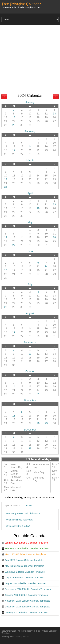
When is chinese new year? (19, 520)
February (30, 131)
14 (30, 146)
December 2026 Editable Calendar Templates (28, 607)
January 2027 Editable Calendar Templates (26, 613)
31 (6, 187)
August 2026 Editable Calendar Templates (26, 583)
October (30, 371)
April (30, 193)
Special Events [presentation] (12, 505)
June (30, 251)
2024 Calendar (30, 95)
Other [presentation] (29, 505)
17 (6, 179)
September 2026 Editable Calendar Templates (28, 589)
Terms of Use (15, 637)
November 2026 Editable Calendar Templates (28, 601)
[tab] (12, 506)
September (30, 343)
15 (14, 117)
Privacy (5, 637)
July (30, 284)
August (30, 313)
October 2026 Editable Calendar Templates (26, 595)
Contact (25, 637)
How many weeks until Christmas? (23, 513)
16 (6, 270)
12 (6, 237)
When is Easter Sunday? (18, 526)
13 (54, 114)
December (30, 430)
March (30, 160)
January (30, 102)
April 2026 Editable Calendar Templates (24, 560)
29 (14, 125)
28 (6, 307)
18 (38, 208)
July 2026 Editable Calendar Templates (24, 578)
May (30, 222)
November (30, 401)
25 (30, 449)
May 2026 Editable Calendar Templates (24, 566)
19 (14, 150)
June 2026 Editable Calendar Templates (25, 572)
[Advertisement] (30, 58)
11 (30, 354)
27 (14, 245)
